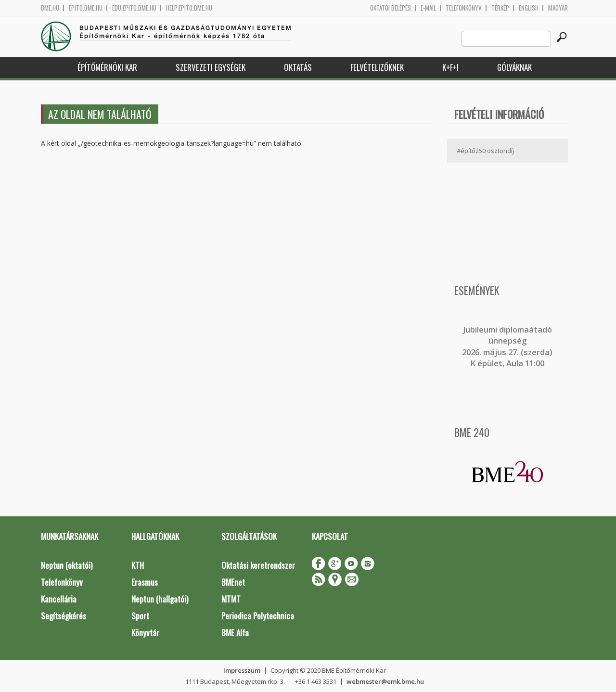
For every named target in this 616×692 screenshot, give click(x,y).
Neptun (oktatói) (67, 565)
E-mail (428, 8)
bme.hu (50, 8)
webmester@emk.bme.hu (385, 681)
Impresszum (242, 670)
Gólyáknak (514, 67)
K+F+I (450, 67)
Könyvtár (145, 633)
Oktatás (298, 67)
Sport (140, 616)
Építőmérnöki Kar (107, 67)
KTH (138, 565)
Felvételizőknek (377, 67)
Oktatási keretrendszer (258, 565)
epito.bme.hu (86, 8)
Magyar (558, 8)
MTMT (231, 599)
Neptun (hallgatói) (160, 599)
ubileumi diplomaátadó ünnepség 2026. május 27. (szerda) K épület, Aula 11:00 (507, 346)
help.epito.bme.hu (189, 8)
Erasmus (145, 582)
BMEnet (233, 582)
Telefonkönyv (464, 8)
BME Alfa (235, 633)
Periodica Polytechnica (258, 616)
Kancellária (59, 599)
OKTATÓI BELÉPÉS (391, 8)
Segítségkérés (64, 616)
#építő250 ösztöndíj (485, 151)
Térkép (500, 8)
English (529, 8)
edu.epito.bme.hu (134, 8)
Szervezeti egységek (211, 67)
